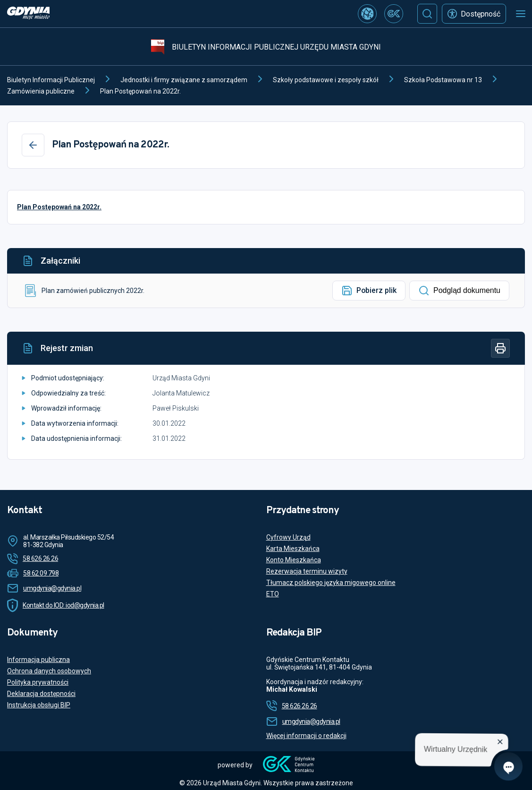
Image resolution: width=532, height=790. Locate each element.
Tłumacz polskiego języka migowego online (331, 583)
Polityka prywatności (38, 682)
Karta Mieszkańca (293, 549)
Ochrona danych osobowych (49, 671)
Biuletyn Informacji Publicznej (51, 80)
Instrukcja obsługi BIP (39, 705)
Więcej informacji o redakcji (306, 736)
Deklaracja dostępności (41, 694)
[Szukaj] (427, 14)
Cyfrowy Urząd (288, 537)
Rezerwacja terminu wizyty (307, 571)
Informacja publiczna (38, 660)
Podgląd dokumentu (459, 291)
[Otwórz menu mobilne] (521, 14)
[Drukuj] (500, 348)
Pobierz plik (369, 291)
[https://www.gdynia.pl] (28, 14)
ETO (273, 594)
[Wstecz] (33, 145)
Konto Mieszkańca (294, 560)
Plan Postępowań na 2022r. (59, 207)
